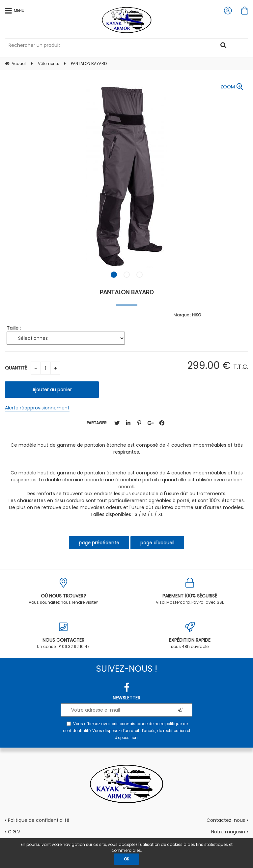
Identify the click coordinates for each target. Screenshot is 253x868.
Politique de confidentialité (39, 820)
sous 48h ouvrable (190, 636)
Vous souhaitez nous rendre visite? (63, 591)
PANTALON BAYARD (127, 292)
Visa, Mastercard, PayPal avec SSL (190, 591)
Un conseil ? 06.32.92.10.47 (63, 636)
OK (126, 859)
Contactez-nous (226, 820)
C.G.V (14, 832)
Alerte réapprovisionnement (37, 408)
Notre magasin (228, 832)
